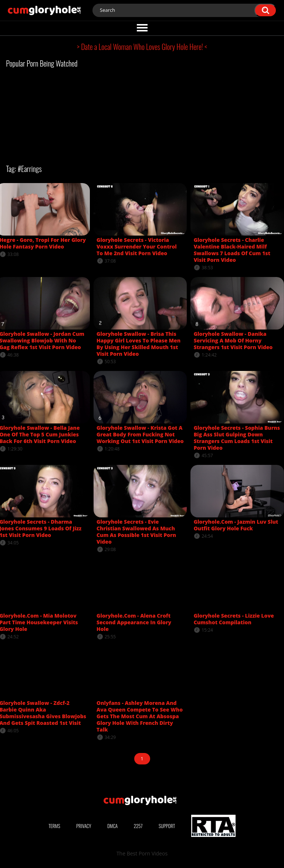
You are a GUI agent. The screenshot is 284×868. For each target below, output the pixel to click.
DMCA (112, 826)
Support (167, 826)
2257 (138, 826)
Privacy (84, 826)
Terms (54, 826)
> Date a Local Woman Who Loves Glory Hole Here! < (142, 47)
